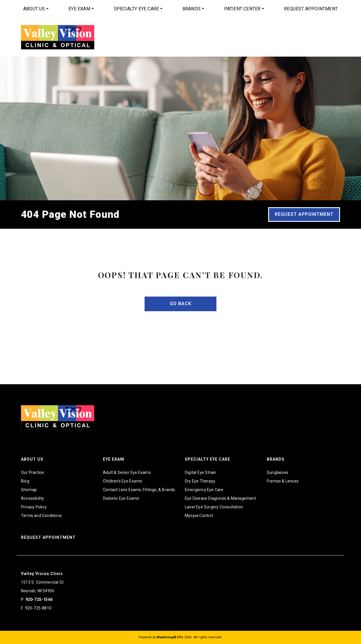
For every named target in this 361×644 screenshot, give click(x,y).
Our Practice (32, 472)
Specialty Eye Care (137, 9)
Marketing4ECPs (170, 637)
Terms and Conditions (41, 516)
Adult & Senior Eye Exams (127, 472)
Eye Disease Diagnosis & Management (220, 498)
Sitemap (29, 490)
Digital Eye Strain (201, 472)
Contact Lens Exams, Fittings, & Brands (139, 490)
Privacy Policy (34, 507)
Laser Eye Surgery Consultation (214, 507)
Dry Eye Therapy (200, 481)
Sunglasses (278, 472)
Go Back (181, 304)
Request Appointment (311, 9)
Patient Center (242, 9)
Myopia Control (199, 516)
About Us (34, 9)
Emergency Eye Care (204, 490)
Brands (192, 9)
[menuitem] (36, 9)
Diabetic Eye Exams (121, 498)
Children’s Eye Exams (122, 481)
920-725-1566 (39, 599)
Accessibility (33, 498)
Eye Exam (79, 9)
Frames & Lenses (283, 481)
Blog (25, 481)
